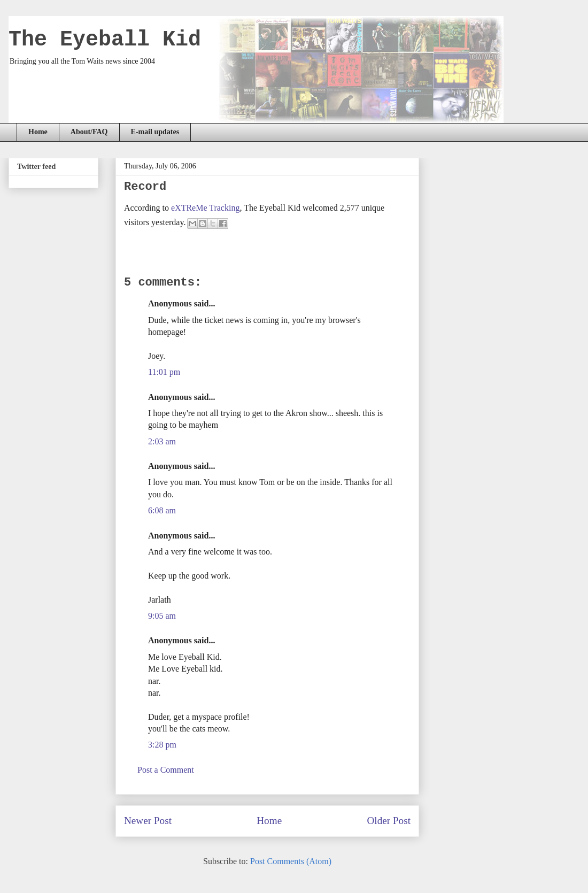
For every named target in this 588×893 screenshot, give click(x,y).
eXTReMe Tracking (205, 208)
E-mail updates (155, 132)
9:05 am (162, 616)
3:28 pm (162, 745)
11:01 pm (164, 372)
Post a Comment (166, 770)
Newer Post (148, 821)
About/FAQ (89, 132)
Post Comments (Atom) (291, 861)
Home (38, 132)
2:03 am (162, 441)
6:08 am (162, 510)
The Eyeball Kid (105, 40)
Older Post (389, 821)
